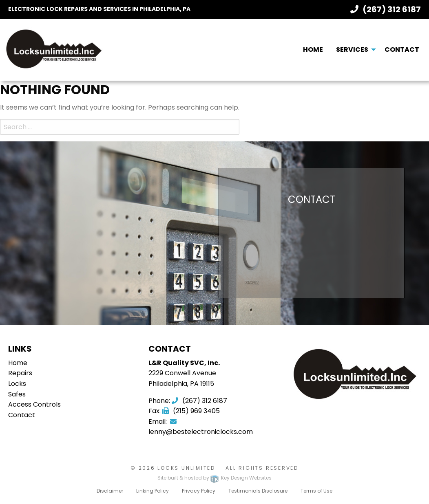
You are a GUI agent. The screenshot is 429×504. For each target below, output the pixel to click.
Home (313, 50)
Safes (17, 394)
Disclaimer (110, 491)
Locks (17, 384)
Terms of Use (316, 491)
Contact (402, 50)
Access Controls (34, 404)
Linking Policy (153, 491)
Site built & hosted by (214, 478)
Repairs (20, 373)
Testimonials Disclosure (258, 491)
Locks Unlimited (186, 468)
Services (352, 50)
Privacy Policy (199, 491)
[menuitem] (313, 50)
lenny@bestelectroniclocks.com (201, 427)
